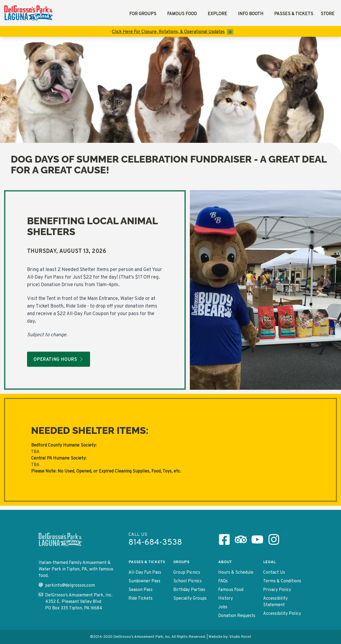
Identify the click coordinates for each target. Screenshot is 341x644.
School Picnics (188, 581)
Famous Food (182, 14)
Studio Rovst (240, 637)
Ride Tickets (140, 599)
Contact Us (274, 573)
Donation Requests (237, 616)
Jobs (223, 607)
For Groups (143, 14)
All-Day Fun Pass (145, 573)
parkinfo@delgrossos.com (67, 585)
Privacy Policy (277, 590)
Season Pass (140, 590)
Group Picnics (187, 573)
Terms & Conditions (282, 581)
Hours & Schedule (236, 573)
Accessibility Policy (282, 614)
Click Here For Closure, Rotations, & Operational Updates (168, 32)
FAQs (223, 581)
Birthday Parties (189, 590)
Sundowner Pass (144, 581)
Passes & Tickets (294, 14)
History (226, 599)
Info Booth (251, 14)
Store (328, 14)
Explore (217, 14)
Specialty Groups (190, 599)
